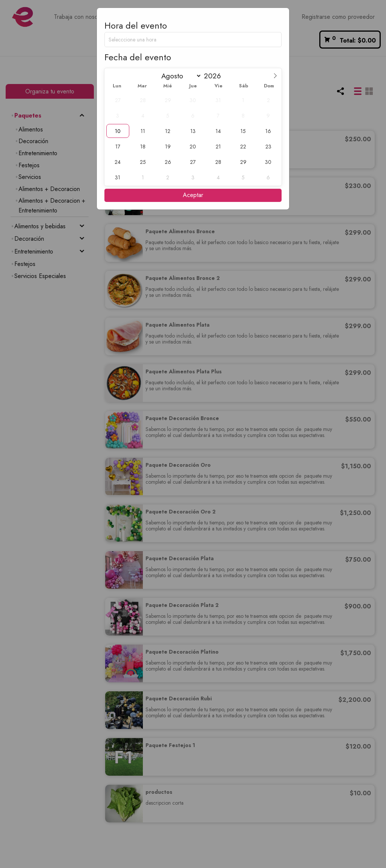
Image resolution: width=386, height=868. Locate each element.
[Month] (180, 76)
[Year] (215, 76)
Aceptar (193, 195)
